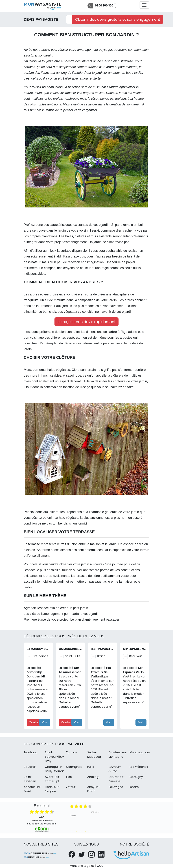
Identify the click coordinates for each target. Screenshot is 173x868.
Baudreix (30, 767)
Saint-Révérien (30, 779)
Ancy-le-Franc (94, 789)
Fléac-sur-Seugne (53, 789)
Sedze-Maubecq (94, 755)
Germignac (74, 767)
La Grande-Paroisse (117, 779)
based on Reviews (42, 819)
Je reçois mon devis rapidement (87, 322)
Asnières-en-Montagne (118, 755)
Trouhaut (30, 752)
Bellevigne (116, 787)
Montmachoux (140, 752)
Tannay (71, 752)
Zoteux (71, 787)
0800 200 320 (104, 5)
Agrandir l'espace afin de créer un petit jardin (56, 608)
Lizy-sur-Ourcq (115, 769)
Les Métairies (139, 767)
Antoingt (93, 777)
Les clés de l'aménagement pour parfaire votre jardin (62, 614)
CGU (100, 866)
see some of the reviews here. (42, 824)
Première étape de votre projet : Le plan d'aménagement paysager (72, 620)
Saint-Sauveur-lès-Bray (54, 757)
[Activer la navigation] (144, 5)
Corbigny (136, 777)
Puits (91, 767)
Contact (35, 722)
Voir (45, 722)
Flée (69, 777)
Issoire (134, 787)
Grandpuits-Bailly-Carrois (55, 769)
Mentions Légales (82, 866)
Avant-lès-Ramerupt (53, 779)
